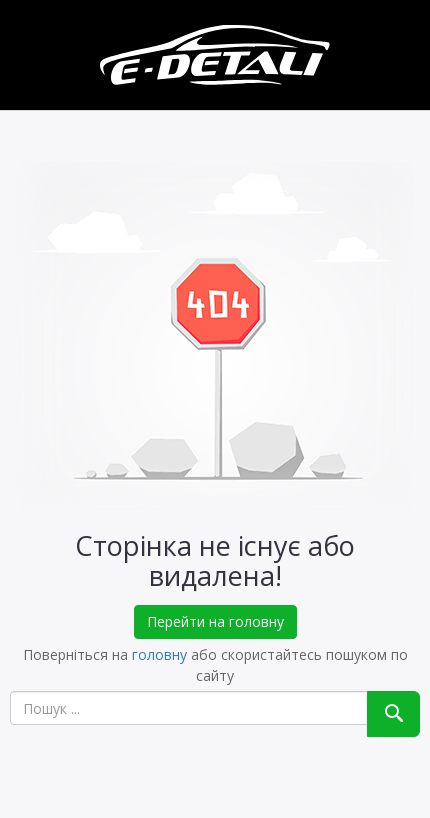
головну (159, 654)
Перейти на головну (215, 621)
